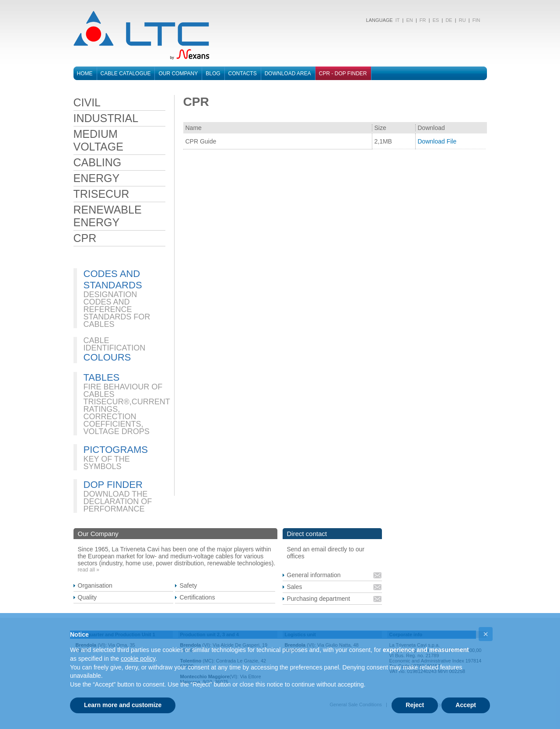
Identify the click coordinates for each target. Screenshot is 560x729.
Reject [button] (415, 705)
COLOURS (107, 357)
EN (409, 20)
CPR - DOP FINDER (343, 74)
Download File (437, 141)
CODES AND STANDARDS (113, 279)
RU (462, 20)
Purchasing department (319, 599)
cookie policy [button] (138, 659)
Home (85, 74)
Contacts (243, 74)
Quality (87, 597)
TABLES (102, 377)
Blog (213, 74)
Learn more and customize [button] (123, 705)
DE (449, 20)
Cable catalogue (126, 74)
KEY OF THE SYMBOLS (107, 463)
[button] (486, 634)
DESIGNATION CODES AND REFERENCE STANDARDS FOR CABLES (117, 309)
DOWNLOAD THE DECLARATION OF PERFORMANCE (118, 501)
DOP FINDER (113, 485)
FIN (476, 20)
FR (423, 20)
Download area (288, 74)
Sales (295, 587)
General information (314, 575)
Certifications (197, 597)
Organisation (95, 585)
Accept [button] (466, 705)
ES (436, 20)
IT (397, 20)
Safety (188, 585)
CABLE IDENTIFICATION (115, 344)
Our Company (178, 74)
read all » (89, 570)
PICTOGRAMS (116, 450)
